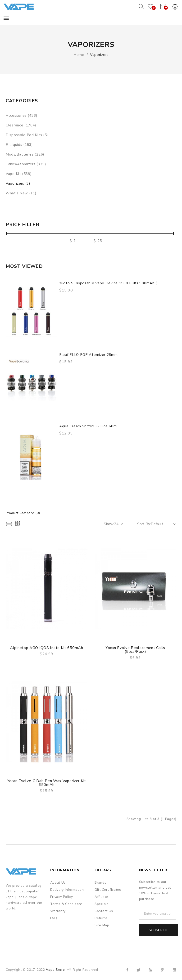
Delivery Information (67, 890)
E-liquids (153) (19, 145)
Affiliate (101, 897)
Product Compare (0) (23, 513)
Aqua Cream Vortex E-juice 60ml (89, 426)
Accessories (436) (22, 116)
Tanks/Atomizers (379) (26, 164)
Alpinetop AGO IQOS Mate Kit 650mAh (47, 648)
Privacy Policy (62, 897)
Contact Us (104, 911)
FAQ (54, 918)
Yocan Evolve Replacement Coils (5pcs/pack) (135, 650)
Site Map (102, 925)
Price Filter (22, 225)
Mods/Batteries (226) (25, 154)
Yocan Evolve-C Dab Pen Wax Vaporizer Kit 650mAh (47, 783)
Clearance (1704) (21, 125)
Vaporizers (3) (18, 183)
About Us (58, 883)
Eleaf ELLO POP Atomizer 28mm (89, 355)
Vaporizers (99, 55)
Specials (102, 904)
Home (79, 55)
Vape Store (55, 970)
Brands (100, 883)
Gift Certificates (108, 890)
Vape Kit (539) (19, 174)
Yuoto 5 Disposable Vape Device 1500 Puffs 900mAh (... (109, 283)
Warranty (58, 911)
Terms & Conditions (67, 904)
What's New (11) (21, 193)
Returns (101, 918)
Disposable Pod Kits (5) (27, 135)
